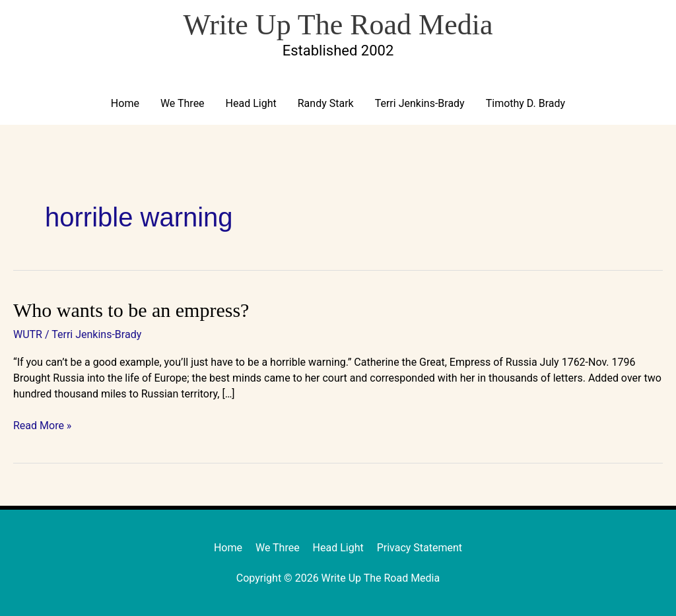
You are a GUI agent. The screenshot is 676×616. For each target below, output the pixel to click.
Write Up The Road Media (338, 25)
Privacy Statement (420, 548)
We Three (183, 103)
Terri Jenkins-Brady (420, 103)
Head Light (251, 103)
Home (125, 103)
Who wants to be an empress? (131, 310)
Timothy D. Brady (525, 103)
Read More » (42, 425)
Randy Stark (326, 103)
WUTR (28, 334)
